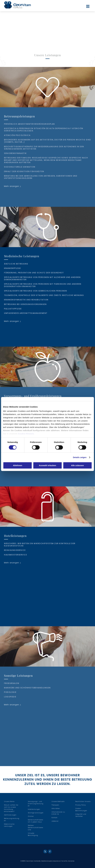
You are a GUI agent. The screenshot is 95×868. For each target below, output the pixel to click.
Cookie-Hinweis (26, 434)
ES (6, 7)
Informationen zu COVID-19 (58, 813)
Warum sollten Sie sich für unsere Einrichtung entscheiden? (11, 808)
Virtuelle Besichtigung (33, 834)
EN (11, 7)
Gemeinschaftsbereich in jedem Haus (35, 821)
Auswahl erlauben (47, 465)
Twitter (6, 3)
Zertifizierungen (10, 815)
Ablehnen (18, 465)
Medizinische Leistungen (9, 825)
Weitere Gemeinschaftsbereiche (35, 828)
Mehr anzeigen (12, 186)
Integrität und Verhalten (81, 815)
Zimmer (31, 816)
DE (17, 7)
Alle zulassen (77, 465)
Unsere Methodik (58, 802)
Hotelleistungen (34, 809)
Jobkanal (55, 821)
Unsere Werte (9, 802)
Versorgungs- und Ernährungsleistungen (36, 804)
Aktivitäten (56, 809)
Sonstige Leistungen (36, 813)
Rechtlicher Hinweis (83, 802)
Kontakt (54, 818)
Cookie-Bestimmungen (81, 810)
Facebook (9, 4)
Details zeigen (80, 457)
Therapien (55, 805)
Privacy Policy (81, 805)
